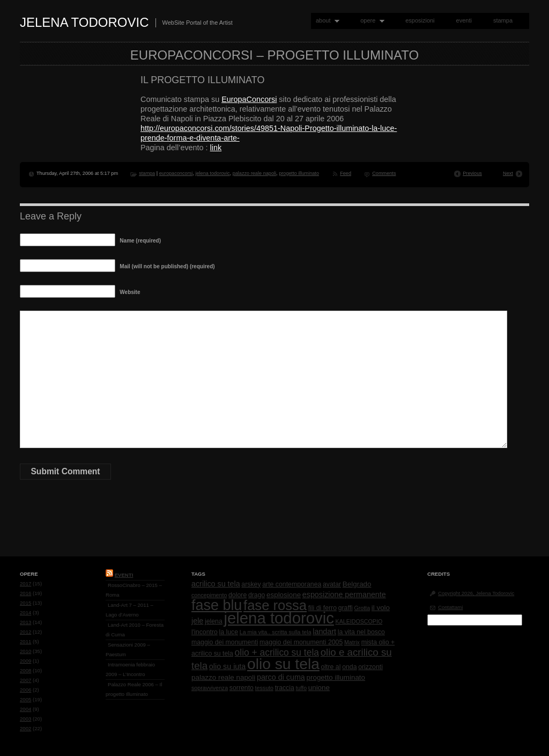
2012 (25, 632)
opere (370, 21)
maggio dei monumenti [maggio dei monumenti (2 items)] (225, 642)
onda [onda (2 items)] (349, 667)
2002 (25, 728)
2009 (25, 661)
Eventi (124, 575)
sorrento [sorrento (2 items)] (242, 688)
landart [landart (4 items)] (324, 632)
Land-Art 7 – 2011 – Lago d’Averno (129, 610)
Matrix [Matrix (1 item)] (352, 642)
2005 (25, 699)
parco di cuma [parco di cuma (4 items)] (281, 677)
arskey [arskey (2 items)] (251, 584)
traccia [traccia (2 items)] (285, 688)
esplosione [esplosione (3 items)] (284, 595)
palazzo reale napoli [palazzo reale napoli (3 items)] (223, 677)
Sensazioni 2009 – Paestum (128, 649)
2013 (25, 622)
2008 (25, 670)
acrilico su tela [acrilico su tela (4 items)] (216, 584)
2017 (25, 583)
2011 (25, 641)
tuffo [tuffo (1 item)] (302, 688)
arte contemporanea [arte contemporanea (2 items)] (292, 584)
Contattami (450, 607)
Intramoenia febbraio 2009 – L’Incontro (130, 669)
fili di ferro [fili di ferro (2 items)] (322, 608)
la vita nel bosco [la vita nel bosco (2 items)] (361, 632)
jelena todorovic (212, 173)
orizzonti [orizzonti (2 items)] (370, 667)
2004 (25, 709)
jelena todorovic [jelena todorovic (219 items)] (279, 618)
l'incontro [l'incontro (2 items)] (205, 632)
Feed (346, 173)
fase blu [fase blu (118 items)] (217, 605)
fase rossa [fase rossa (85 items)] (275, 605)
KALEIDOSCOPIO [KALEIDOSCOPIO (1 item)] (359, 621)
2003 (25, 719)
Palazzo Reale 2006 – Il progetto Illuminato (134, 689)
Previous (472, 173)
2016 (25, 593)
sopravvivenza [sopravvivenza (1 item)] (210, 688)
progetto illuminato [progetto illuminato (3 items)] (336, 677)
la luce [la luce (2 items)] (229, 632)
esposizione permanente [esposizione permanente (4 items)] (344, 594)
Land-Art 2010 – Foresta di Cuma (135, 630)
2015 (25, 603)
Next (508, 173)
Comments (384, 173)
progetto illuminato (299, 173)
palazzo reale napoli (254, 173)
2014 (25, 612)
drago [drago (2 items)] (257, 595)
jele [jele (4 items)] (197, 621)
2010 (25, 651)
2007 (25, 680)
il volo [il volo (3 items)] (381, 608)
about (325, 21)
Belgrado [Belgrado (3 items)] (357, 584)
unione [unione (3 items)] (319, 688)
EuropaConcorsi (249, 99)
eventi (464, 20)
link (216, 148)
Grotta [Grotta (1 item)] (362, 608)
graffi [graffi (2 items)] (346, 608)
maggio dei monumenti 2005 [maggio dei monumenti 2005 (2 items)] (301, 642)
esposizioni (420, 20)
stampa (503, 20)
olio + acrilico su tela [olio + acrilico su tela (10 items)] (277, 652)
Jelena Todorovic (84, 22)
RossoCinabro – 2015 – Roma (134, 590)
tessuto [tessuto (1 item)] (264, 688)
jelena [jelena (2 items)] (214, 621)
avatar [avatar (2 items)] (332, 584)
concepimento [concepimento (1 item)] (209, 595)
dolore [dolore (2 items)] (238, 595)
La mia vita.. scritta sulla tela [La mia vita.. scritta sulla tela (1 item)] (276, 632)
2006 (25, 690)
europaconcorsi (176, 173)
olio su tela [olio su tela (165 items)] (283, 664)
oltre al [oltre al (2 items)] (331, 667)
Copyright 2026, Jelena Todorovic (476, 593)
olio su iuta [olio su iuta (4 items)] (227, 666)
